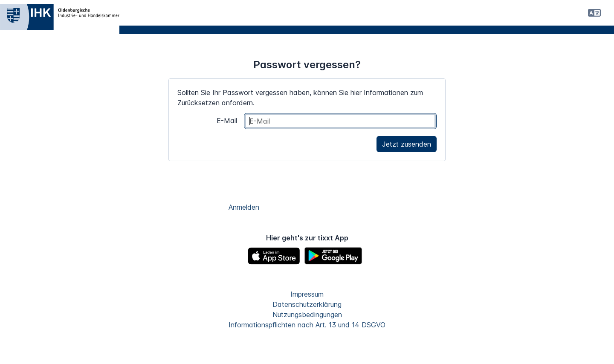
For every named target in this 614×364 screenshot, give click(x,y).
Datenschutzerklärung (307, 304)
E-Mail (227, 121)
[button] (594, 13)
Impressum (307, 294)
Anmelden (244, 207)
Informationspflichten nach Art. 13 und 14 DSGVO (307, 325)
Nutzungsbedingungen (307, 315)
